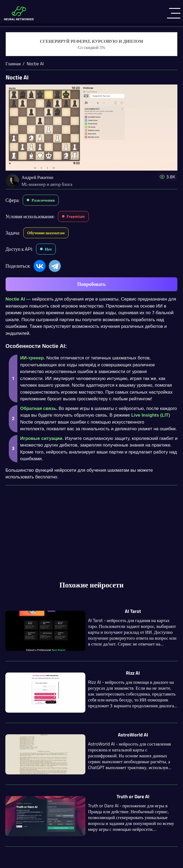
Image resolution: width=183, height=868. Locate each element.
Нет (48, 249)
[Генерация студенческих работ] (92, 44)
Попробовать (91, 284)
